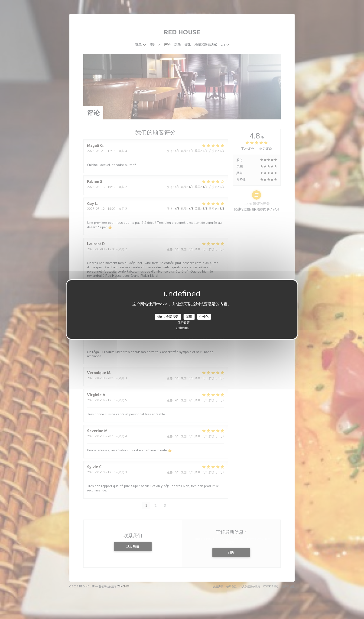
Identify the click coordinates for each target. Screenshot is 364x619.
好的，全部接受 (168, 316)
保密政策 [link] (184, 323)
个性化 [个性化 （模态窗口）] (204, 316)
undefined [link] (183, 328)
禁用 (189, 316)
